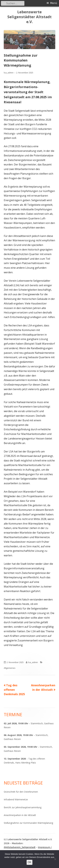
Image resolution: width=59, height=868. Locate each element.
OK (29, 862)
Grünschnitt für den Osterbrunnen (21, 792)
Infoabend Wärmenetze (16, 799)
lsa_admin (9, 73)
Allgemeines (10, 668)
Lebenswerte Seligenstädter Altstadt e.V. (29, 17)
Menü (54, 3)
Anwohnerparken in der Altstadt (20, 815)
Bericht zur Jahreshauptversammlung (23, 807)
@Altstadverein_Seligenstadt (20, 847)
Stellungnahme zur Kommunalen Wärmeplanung (28, 823)
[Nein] (55, 859)
